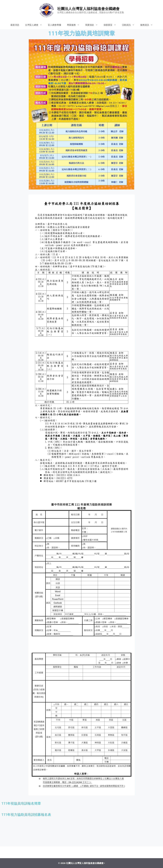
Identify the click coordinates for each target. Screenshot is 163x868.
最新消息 (15, 25)
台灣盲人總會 (35, 25)
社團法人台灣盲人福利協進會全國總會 (88, 9)
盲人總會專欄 (54, 25)
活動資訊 (130, 25)
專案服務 (75, 25)
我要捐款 (93, 25)
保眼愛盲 (111, 25)
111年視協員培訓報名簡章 (21, 804)
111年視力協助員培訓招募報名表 (26, 815)
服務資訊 (148, 25)
